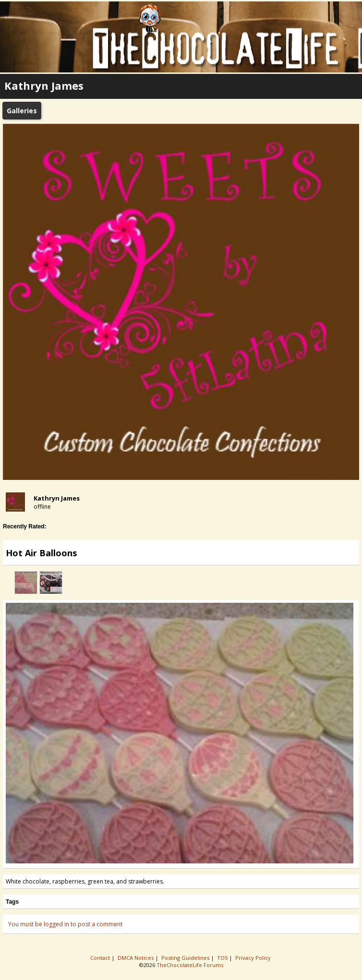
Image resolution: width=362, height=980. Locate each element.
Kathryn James (57, 498)
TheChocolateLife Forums (190, 965)
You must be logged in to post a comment (65, 924)
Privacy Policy (254, 958)
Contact (101, 958)
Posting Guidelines (186, 958)
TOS (223, 958)
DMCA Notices (136, 958)
